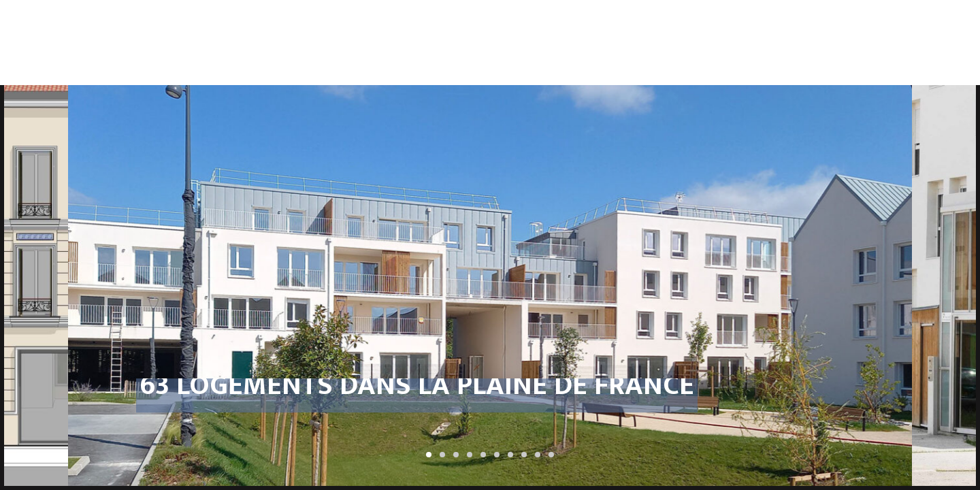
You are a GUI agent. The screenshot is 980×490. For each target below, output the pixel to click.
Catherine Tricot (109, 23)
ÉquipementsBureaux (763, 23)
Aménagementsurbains (670, 23)
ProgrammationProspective (384, 23)
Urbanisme (293, 18)
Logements (476, 18)
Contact (935, 18)
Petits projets (855, 18)
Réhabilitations (568, 18)
